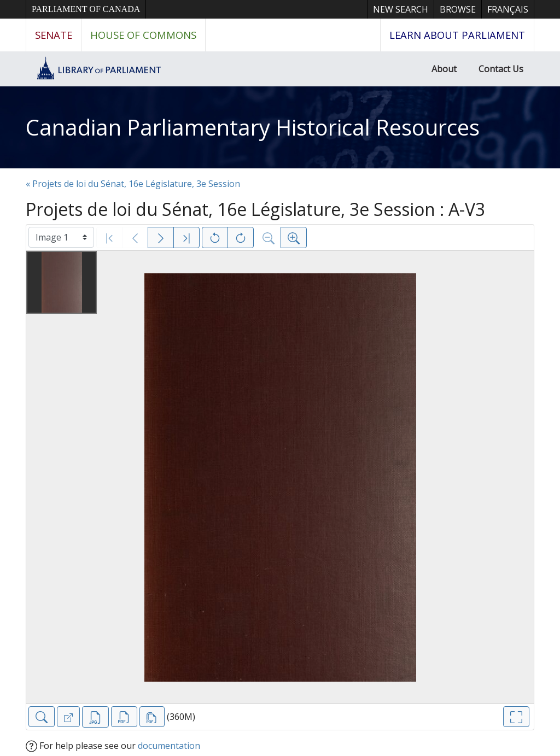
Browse (458, 9)
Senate (54, 35)
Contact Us (501, 69)
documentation (169, 746)
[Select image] (61, 237)
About (444, 69)
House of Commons (143, 35)
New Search (401, 9)
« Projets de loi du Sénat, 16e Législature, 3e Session (133, 184)
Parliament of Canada (86, 9)
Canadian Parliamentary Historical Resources (253, 127)
